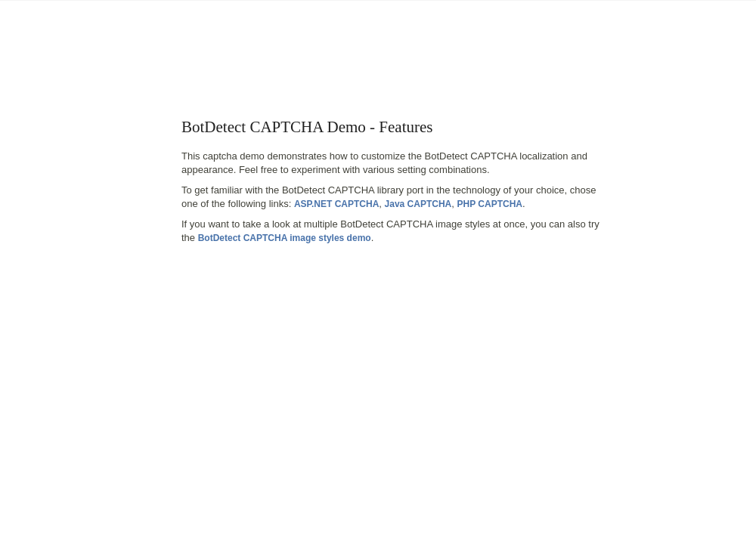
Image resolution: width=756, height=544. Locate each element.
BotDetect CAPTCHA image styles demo (285, 238)
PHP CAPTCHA (490, 204)
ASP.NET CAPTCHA (336, 204)
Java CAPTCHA (418, 204)
